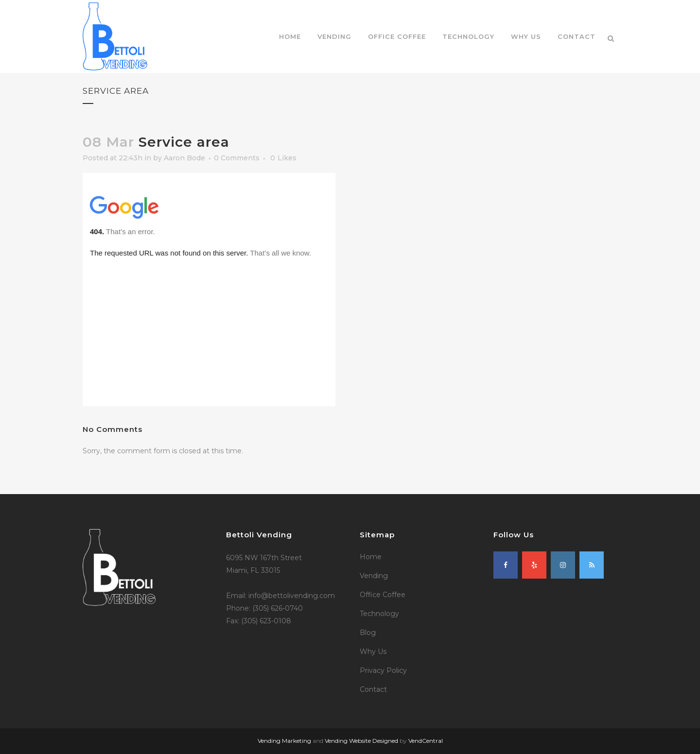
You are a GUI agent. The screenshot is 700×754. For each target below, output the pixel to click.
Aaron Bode (184, 158)
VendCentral (426, 741)
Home (371, 557)
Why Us (373, 651)
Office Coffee (383, 595)
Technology (379, 614)
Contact (373, 689)
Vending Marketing (284, 741)
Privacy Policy (383, 670)
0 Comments (237, 158)
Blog (368, 633)
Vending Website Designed (361, 741)
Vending (374, 576)
